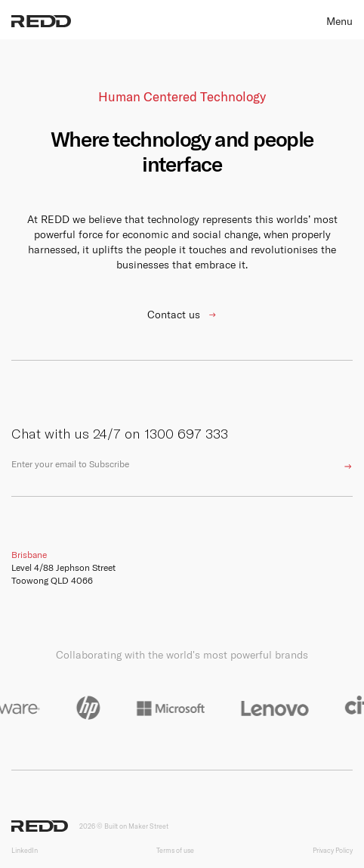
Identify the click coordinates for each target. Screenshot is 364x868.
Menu (339, 21)
